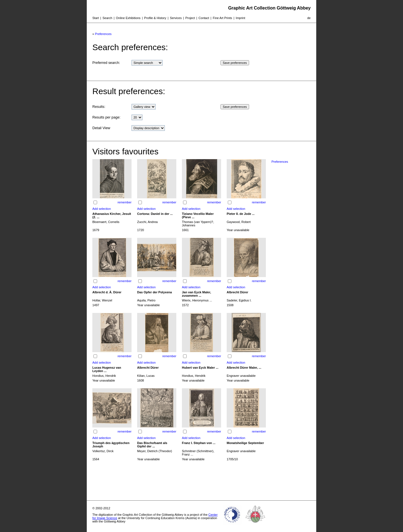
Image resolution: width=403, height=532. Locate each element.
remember (125, 202)
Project (190, 18)
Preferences (103, 34)
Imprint (240, 18)
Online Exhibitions (128, 18)
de (309, 18)
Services (176, 18)
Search (107, 18)
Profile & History (155, 18)
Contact (204, 18)
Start (96, 18)
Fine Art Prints (222, 18)
